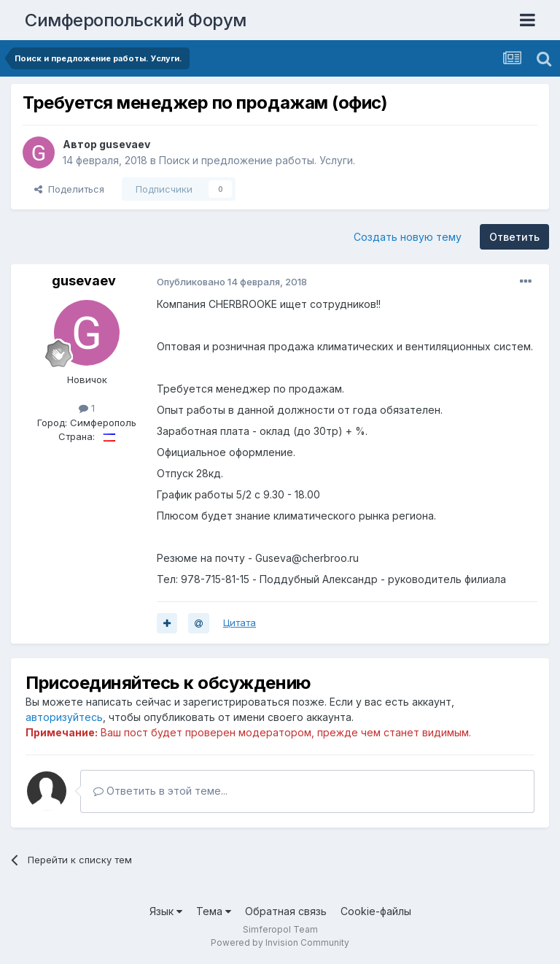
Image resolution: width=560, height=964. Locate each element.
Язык (166, 911)
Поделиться (69, 189)
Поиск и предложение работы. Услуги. (257, 160)
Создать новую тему (408, 237)
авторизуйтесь (64, 717)
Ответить (514, 237)
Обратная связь (286, 911)
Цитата (240, 622)
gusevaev (125, 144)
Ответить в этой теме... (160, 791)
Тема (214, 911)
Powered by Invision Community (280, 942)
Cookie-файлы (376, 911)
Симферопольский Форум (136, 20)
